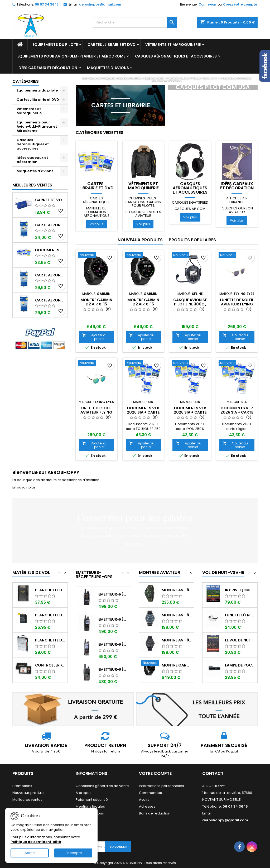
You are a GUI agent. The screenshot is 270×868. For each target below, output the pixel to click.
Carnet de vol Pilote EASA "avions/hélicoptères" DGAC (50, 200)
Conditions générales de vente (102, 786)
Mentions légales (90, 806)
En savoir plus (24, 487)
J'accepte (73, 853)
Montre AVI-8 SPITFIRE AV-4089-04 (177, 615)
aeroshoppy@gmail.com (100, 4)
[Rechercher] (135, 22)
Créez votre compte (240, 4)
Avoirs (144, 800)
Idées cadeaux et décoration (47, 68)
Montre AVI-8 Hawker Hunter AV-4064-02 (177, 590)
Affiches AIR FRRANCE (237, 200)
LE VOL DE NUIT (238, 640)
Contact (213, 773)
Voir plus (97, 224)
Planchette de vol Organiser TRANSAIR (50, 640)
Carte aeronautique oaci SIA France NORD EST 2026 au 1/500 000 (50, 225)
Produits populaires (192, 240)
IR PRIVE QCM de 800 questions (240, 590)
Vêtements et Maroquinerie (173, 45)
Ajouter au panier (95, 337)
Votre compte (155, 773)
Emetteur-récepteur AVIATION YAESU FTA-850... (114, 594)
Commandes (150, 793)
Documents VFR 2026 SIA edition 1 (50, 250)
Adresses (147, 806)
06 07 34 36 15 (47, 4)
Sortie (30, 853)
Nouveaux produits (140, 240)
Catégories (26, 81)
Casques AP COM (190, 209)
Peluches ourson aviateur (237, 210)
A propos (84, 793)
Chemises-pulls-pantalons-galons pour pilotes (143, 202)
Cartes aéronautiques (97, 200)
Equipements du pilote (55, 45)
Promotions (22, 786)
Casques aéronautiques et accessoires (176, 56)
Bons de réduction (155, 813)
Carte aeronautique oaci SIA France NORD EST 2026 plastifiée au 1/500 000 (50, 275)
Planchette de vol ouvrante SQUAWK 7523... (50, 615)
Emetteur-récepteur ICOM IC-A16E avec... (114, 669)
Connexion (207, 4)
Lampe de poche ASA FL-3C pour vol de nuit (240, 665)
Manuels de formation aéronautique (97, 212)
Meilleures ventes (27, 800)
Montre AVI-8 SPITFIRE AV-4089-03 (177, 640)
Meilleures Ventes (32, 185)
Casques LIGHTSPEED (190, 202)
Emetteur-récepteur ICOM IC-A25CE (114, 619)
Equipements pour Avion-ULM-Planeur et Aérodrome (71, 56)
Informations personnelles (161, 786)
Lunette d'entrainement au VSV (240, 615)
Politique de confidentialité (36, 842)
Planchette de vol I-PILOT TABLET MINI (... (50, 590)
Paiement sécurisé (92, 800)
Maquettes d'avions (108, 68)
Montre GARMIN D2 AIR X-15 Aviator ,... (177, 665)
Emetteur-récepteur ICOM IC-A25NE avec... (114, 644)
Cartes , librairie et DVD (112, 45)
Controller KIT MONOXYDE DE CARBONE (50, 665)
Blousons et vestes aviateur (143, 214)
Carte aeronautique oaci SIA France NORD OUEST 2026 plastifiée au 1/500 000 (50, 300)
